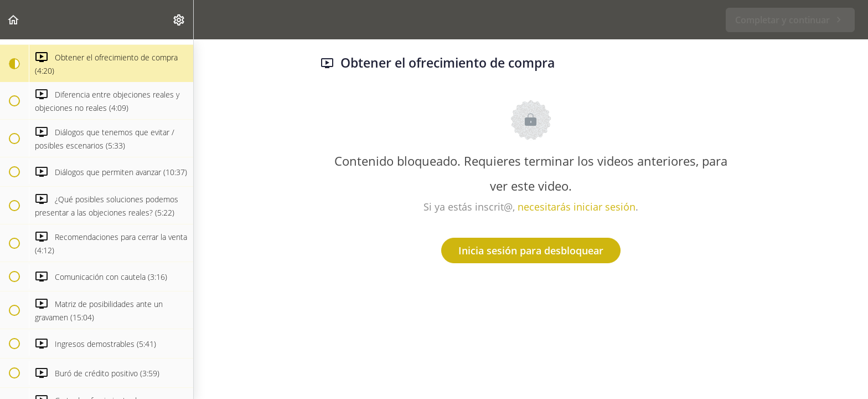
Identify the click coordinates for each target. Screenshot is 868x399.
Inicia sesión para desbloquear (531, 250)
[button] (14, 20)
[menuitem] (179, 20)
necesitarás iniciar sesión (577, 207)
